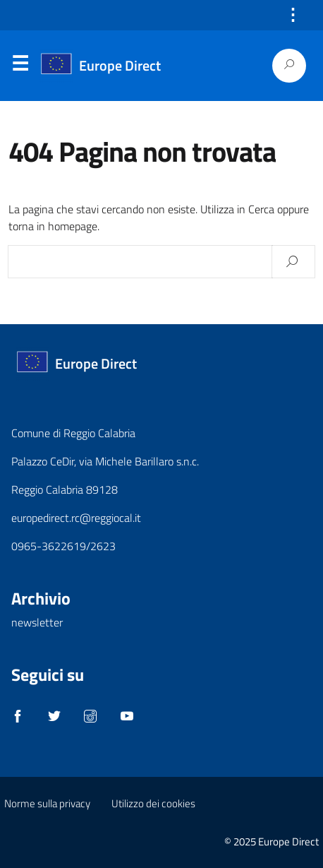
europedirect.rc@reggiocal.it (76, 518)
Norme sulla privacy (47, 803)
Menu (20, 66)
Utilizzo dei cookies (153, 803)
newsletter (37, 622)
